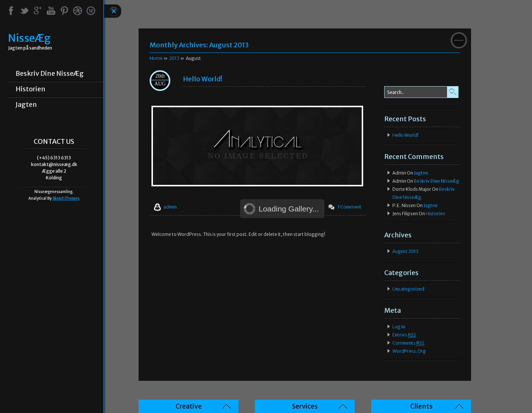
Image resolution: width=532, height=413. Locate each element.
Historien (30, 89)
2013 (174, 58)
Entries (404, 335)
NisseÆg (29, 38)
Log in (399, 327)
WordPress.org (409, 351)
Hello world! (203, 79)
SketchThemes (66, 198)
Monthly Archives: (199, 45)
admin (170, 207)
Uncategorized (408, 289)
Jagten (26, 105)
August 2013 (405, 251)
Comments (408, 343)
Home (156, 58)
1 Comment (349, 207)
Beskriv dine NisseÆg (50, 74)
